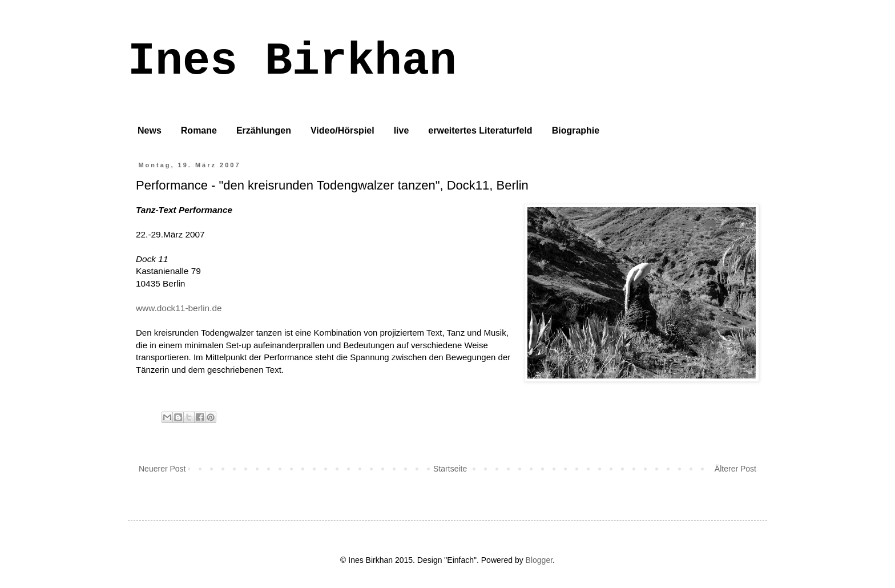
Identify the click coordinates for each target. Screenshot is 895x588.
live (402, 130)
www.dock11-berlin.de (179, 308)
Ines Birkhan (292, 61)
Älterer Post (735, 469)
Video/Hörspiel (342, 130)
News (150, 130)
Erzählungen (264, 130)
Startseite (450, 469)
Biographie (576, 130)
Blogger (539, 560)
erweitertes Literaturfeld (480, 130)
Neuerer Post (162, 469)
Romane (199, 130)
